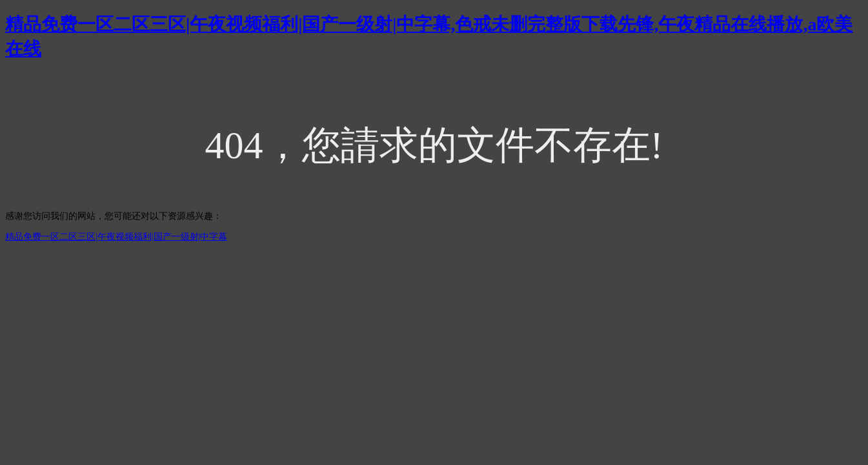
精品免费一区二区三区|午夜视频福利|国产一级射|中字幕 (116, 237)
